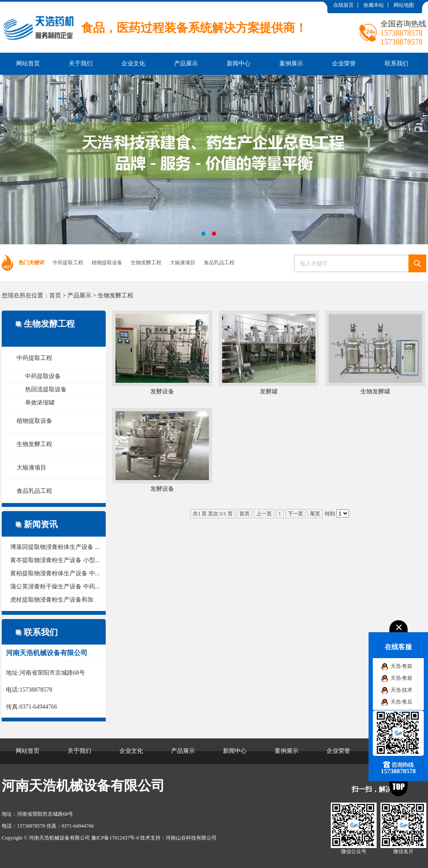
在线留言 (344, 5)
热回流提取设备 (46, 389)
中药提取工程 (68, 263)
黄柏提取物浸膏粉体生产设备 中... (55, 573)
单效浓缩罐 (40, 403)
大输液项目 (183, 263)
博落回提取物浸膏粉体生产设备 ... (55, 547)
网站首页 (28, 64)
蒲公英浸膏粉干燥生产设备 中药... (55, 587)
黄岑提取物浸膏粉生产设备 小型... (55, 560)
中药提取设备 (43, 376)
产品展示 (186, 64)
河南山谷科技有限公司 (191, 838)
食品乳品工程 (219, 263)
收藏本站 (374, 5)
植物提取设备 (107, 263)
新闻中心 (239, 64)
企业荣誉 (344, 64)
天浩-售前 (402, 666)
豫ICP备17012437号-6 (115, 838)
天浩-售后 (402, 702)
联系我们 (397, 64)
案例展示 (291, 64)
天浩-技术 (402, 690)
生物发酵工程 (146, 263)
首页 (55, 295)
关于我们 (81, 64)
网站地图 (404, 5)
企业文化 (133, 64)
